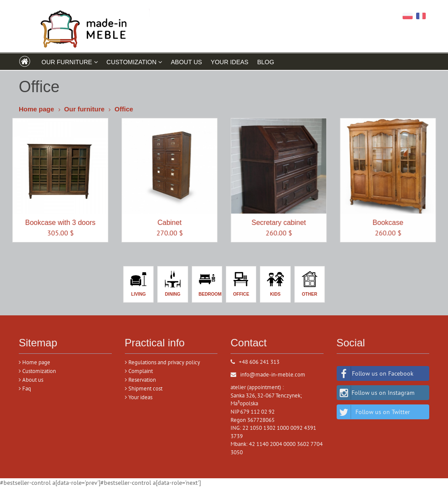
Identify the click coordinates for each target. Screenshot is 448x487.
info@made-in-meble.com (273, 375)
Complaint (139, 371)
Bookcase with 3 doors (60, 223)
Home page (36, 109)
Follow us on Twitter (374, 412)
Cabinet (170, 223)
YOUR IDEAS (230, 62)
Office (124, 109)
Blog (266, 62)
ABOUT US (186, 62)
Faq (25, 389)
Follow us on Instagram (376, 393)
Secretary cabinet (279, 223)
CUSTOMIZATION (134, 62)
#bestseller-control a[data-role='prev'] (50, 483)
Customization (37, 371)
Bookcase (388, 223)
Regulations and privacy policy (162, 362)
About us (31, 380)
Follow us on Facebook (376, 373)
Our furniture (70, 62)
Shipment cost (144, 389)
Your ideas (139, 397)
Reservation (140, 380)
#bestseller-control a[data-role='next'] (151, 483)
